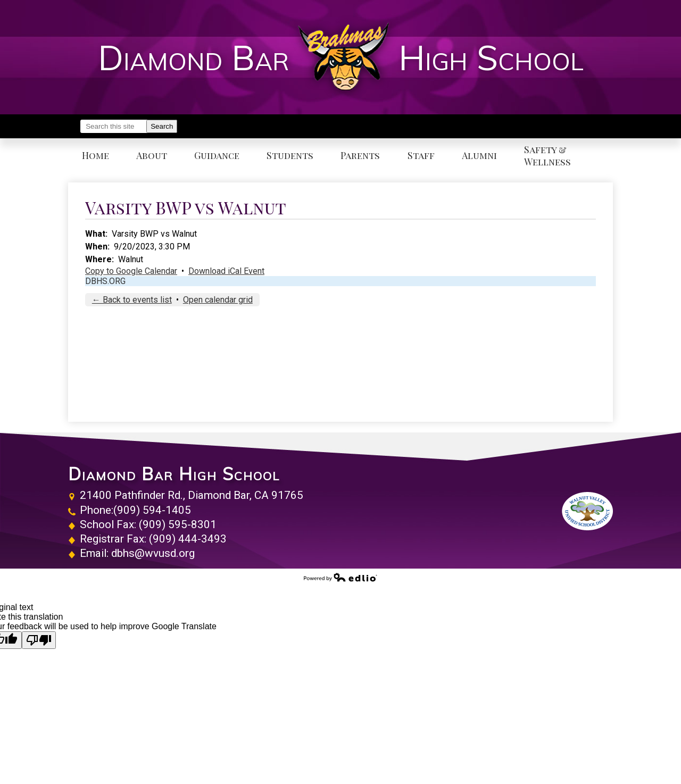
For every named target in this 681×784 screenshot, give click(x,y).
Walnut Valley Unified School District (587, 511)
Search (162, 126)
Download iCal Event (226, 271)
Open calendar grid (218, 300)
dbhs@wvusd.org (153, 553)
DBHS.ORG (105, 281)
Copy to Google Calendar (131, 271)
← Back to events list (132, 300)
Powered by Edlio (340, 577)
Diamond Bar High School (174, 474)
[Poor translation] (39, 640)
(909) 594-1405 (152, 510)
